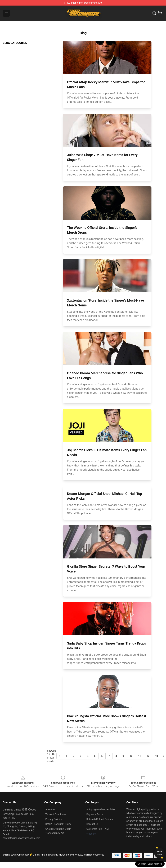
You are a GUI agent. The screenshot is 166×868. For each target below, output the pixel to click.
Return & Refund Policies (100, 819)
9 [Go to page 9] (123, 756)
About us (50, 809)
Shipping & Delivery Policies (101, 809)
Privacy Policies (54, 819)
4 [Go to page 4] (88, 756)
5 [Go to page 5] (95, 756)
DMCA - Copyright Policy (58, 824)
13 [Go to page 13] (156, 756)
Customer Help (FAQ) (98, 829)
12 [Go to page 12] (148, 756)
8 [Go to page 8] (116, 756)
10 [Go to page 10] (131, 756)
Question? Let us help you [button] (150, 864)
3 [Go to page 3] (81, 756)
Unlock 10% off (160, 853)
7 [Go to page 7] (109, 756)
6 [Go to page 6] (102, 756)
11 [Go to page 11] (140, 756)
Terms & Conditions (56, 814)
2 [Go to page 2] (74, 756)
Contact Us (92, 824)
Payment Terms (95, 814)
